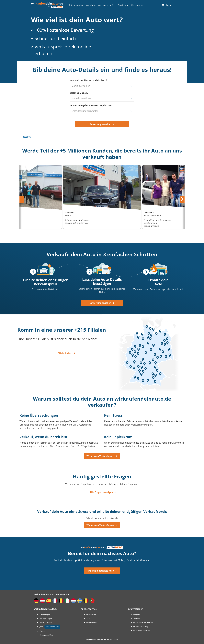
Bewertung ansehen (102, 303)
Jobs (41, 627)
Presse (42, 631)
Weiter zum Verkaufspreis (102, 456)
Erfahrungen (45, 615)
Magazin (137, 615)
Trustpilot (25, 137)
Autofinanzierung (141, 627)
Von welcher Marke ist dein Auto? (89, 80)
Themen (137, 619)
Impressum (91, 615)
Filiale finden (65, 353)
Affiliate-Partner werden (143, 623)
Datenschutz (92, 623)
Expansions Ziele (46, 635)
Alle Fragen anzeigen (101, 492)
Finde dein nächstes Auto (102, 571)
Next (182, 197)
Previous (22, 197)
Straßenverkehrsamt (142, 630)
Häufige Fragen (46, 619)
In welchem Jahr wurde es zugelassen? (91, 105)
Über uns (137, 5)
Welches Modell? (79, 93)
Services (123, 5)
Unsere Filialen (46, 623)
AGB (88, 619)
